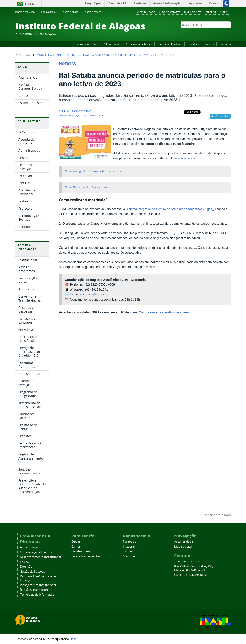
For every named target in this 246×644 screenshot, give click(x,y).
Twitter (223, 33)
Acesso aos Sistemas (139, 44)
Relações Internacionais (36, 590)
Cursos (76, 542)
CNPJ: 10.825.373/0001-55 (191, 575)
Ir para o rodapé (95, 12)
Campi (76, 547)
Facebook (206, 33)
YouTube (212, 33)
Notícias (83, 55)
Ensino (24, 562)
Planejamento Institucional (38, 585)
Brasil (30, 4)
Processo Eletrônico (170, 44)
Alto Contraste (169, 12)
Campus (60, 55)
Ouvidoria (194, 44)
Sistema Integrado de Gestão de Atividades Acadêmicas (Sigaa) (170, 209)
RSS (229, 33)
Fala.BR (210, 44)
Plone (73, 639)
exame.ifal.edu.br (185, 158)
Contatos (225, 44)
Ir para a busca (72, 12)
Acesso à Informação (107, 44)
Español (211, 12)
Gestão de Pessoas (32, 572)
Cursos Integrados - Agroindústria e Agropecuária (95, 171)
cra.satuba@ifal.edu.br (94, 295)
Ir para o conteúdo (27, 12)
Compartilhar (222, 116)
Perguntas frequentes (86, 556)
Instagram (217, 33)
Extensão (26, 567)
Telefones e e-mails (187, 561)
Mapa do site (193, 12)
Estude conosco (82, 551)
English (224, 12)
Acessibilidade (146, 12)
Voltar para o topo (217, 515)
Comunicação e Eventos (36, 552)
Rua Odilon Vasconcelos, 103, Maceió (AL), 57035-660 (194, 568)
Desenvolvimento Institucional (40, 557)
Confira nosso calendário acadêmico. (166, 312)
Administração (30, 547)
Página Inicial (45, 55)
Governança (81, 44)
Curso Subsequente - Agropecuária (87, 187)
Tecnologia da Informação (37, 595)
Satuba (71, 55)
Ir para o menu (50, 12)
